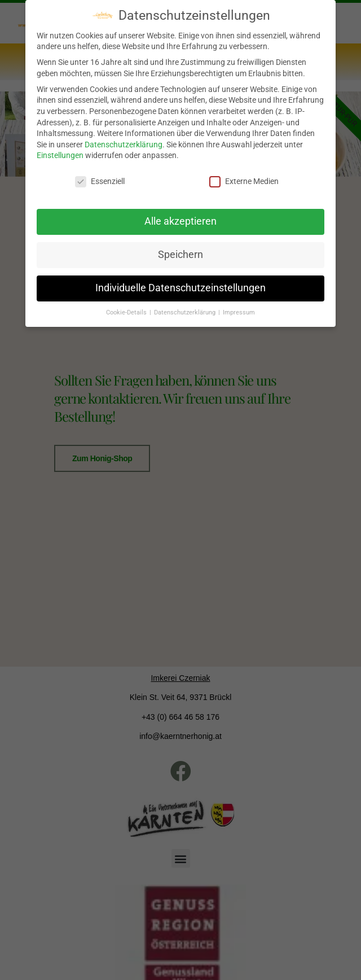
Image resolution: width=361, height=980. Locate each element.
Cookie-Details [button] (127, 307)
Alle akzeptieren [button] (180, 216)
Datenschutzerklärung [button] (186, 307)
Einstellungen (60, 150)
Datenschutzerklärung (124, 139)
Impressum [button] (239, 307)
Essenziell (100, 176)
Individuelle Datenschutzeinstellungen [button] (180, 283)
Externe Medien (244, 176)
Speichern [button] (180, 250)
